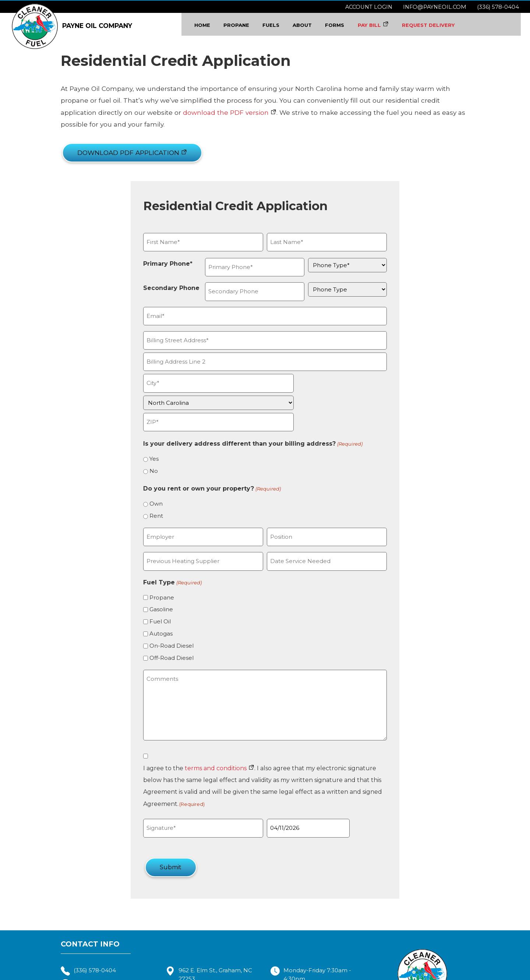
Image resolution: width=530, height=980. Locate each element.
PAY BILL (376, 25)
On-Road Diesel (152, 617)
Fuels (276, 25)
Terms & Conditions (265, 974)
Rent (137, 487)
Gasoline (142, 581)
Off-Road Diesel (152, 629)
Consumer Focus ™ (377, 974)
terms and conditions (197, 740)
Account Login (369, 7)
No (135, 443)
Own (137, 475)
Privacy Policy (311, 974)
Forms (341, 25)
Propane (241, 25)
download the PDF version (75, 115)
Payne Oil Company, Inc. (205, 974)
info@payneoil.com (435, 7)
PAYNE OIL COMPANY (72, 24)
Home (206, 25)
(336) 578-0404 (498, 7)
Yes (135, 430)
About (308, 25)
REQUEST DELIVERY (438, 25)
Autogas (142, 605)
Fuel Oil (141, 593)
